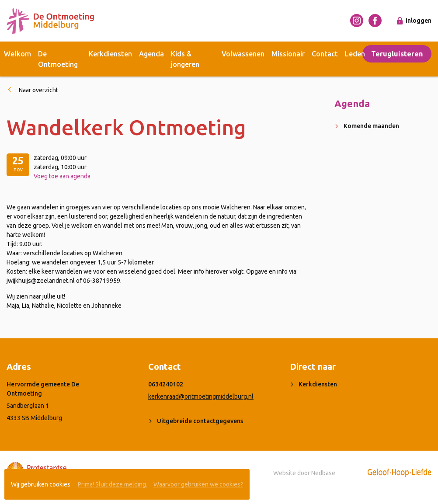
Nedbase (323, 473)
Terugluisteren (397, 54)
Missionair (288, 54)
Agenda (151, 54)
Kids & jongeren (185, 59)
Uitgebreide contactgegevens (200, 421)
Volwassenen (243, 54)
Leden (355, 54)
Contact (325, 54)
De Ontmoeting (58, 59)
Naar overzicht (38, 90)
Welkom (17, 54)
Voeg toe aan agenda (62, 176)
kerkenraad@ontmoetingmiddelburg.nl (201, 396)
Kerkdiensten (110, 54)
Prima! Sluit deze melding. (113, 484)
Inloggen (419, 21)
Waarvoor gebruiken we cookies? (198, 484)
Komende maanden (371, 126)
